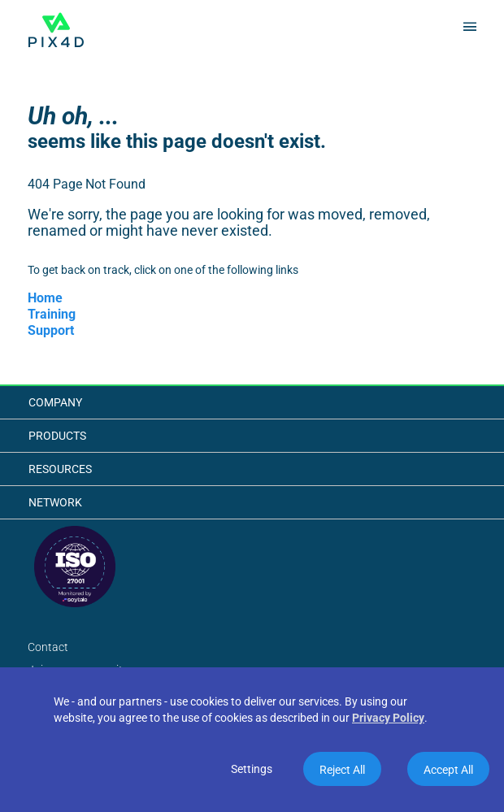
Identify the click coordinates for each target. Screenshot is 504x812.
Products (57, 436)
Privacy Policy (388, 718)
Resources (60, 469)
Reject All (342, 770)
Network (55, 502)
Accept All (448, 770)
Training (52, 314)
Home (45, 298)
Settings (252, 769)
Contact (48, 647)
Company (55, 402)
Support (51, 330)
